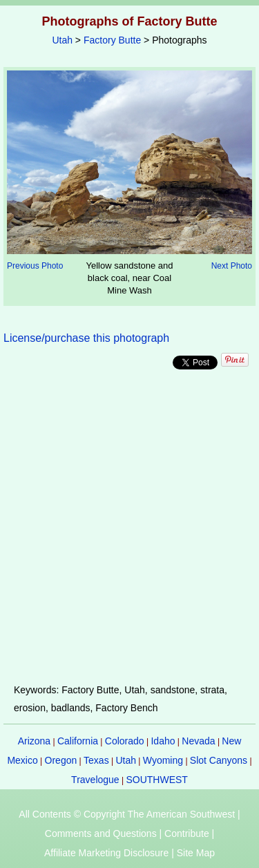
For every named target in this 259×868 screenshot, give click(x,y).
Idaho (163, 741)
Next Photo (232, 266)
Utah (62, 40)
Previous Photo (35, 266)
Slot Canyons (219, 760)
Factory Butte (112, 40)
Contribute (187, 833)
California (78, 741)
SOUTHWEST (156, 780)
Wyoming (163, 760)
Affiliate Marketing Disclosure (106, 853)
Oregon (61, 760)
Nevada (198, 741)
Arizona (34, 741)
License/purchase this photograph (86, 338)
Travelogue (95, 780)
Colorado (125, 741)
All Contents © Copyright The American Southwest (127, 814)
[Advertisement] (129, 527)
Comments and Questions (101, 833)
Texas (96, 760)
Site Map (196, 853)
